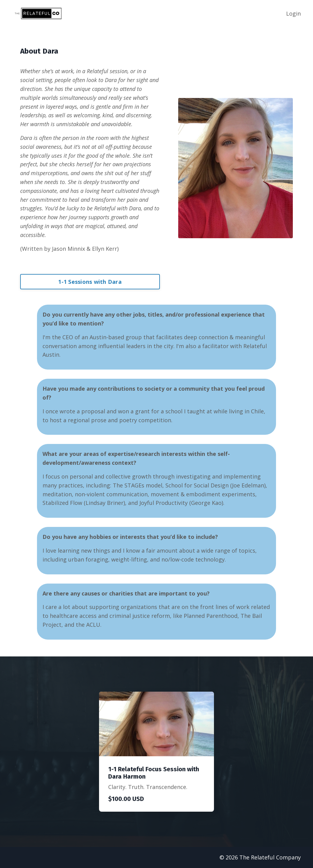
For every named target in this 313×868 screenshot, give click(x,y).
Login (293, 13)
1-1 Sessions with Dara (90, 282)
